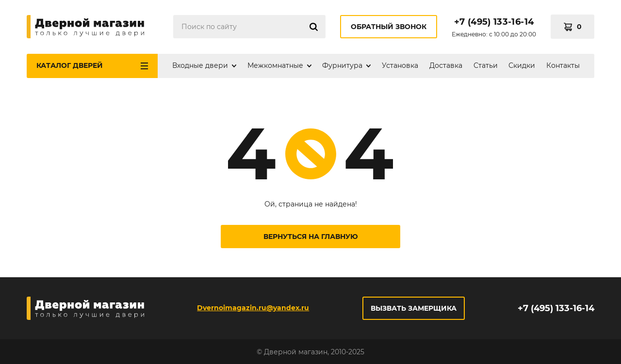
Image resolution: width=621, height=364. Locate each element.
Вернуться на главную (311, 237)
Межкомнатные (275, 65)
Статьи (486, 65)
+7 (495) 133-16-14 (494, 22)
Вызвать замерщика (414, 308)
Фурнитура (342, 65)
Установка (400, 65)
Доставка (446, 65)
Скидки (522, 65)
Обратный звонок (389, 27)
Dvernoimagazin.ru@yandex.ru (253, 308)
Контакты (563, 65)
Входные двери (200, 65)
